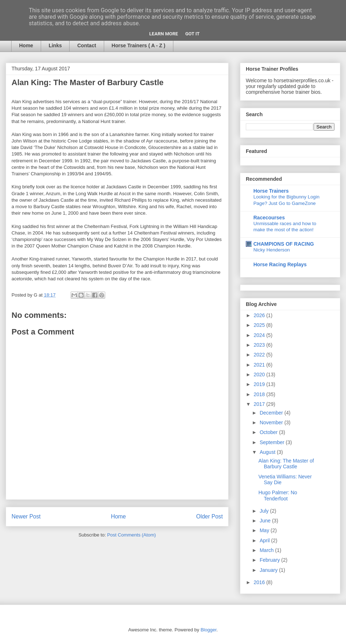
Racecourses (269, 218)
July (265, 511)
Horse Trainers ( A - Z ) (139, 45)
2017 (260, 404)
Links (55, 45)
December (272, 413)
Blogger (208, 630)
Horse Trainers (271, 191)
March (267, 550)
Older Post (209, 516)
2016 (260, 582)
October (269, 432)
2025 (260, 325)
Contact (86, 45)
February (270, 560)
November (272, 422)
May (265, 530)
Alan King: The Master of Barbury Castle (286, 464)
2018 (260, 394)
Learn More (164, 34)
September (272, 442)
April (265, 540)
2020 (260, 374)
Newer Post (26, 516)
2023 (260, 345)
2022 (260, 355)
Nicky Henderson (272, 250)
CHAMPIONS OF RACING (284, 244)
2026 (260, 315)
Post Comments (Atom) (131, 535)
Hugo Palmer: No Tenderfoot (278, 496)
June (266, 521)
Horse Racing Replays (280, 264)
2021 (260, 365)
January (269, 570)
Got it (192, 34)
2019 (260, 384)
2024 (260, 335)
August (268, 452)
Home (26, 45)
